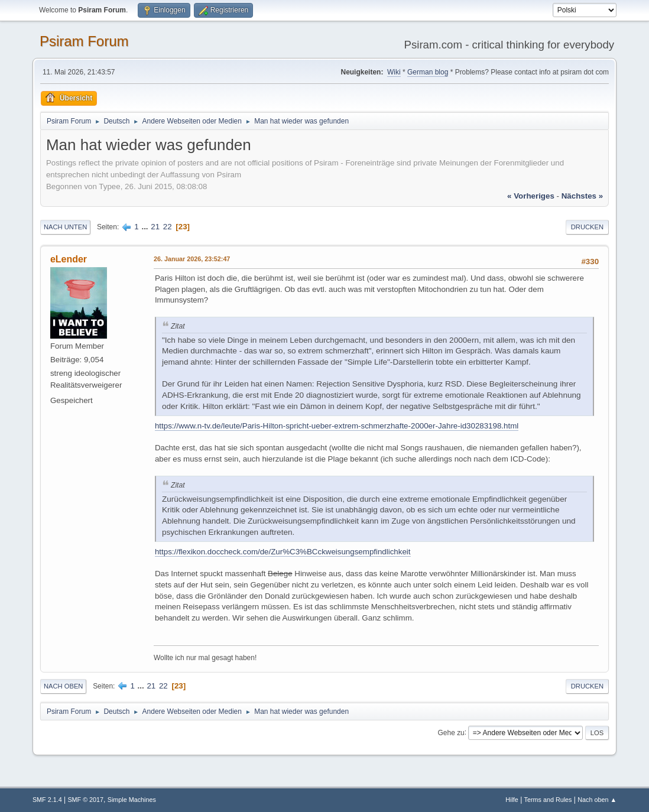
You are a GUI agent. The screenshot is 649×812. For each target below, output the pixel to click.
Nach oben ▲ (597, 800)
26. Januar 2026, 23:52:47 (192, 259)
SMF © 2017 (85, 800)
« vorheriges (531, 196)
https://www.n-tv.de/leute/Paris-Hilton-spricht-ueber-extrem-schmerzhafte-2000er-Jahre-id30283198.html (337, 426)
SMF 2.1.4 (47, 800)
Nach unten (65, 227)
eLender (69, 259)
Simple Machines (132, 800)
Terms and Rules (548, 800)
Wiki (394, 72)
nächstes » (582, 196)
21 (155, 227)
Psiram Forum (84, 41)
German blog (428, 72)
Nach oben (64, 686)
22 (168, 227)
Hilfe (512, 800)
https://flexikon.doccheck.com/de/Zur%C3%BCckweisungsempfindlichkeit (283, 552)
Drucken (587, 227)
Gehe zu (451, 732)
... (146, 227)
